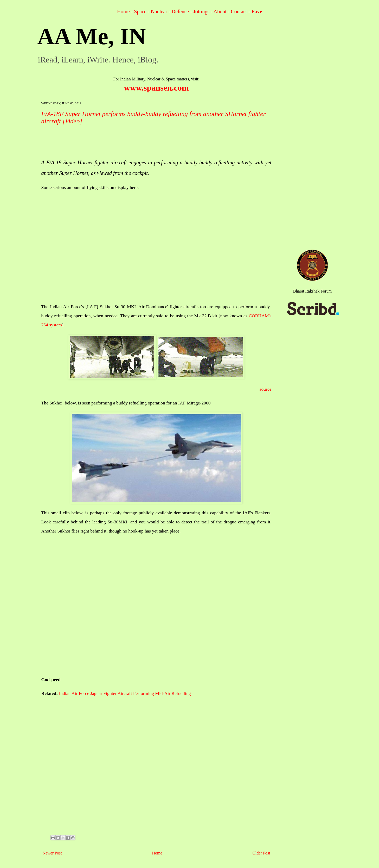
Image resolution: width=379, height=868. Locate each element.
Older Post (261, 853)
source (266, 389)
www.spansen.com (156, 88)
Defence (180, 11)
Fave (257, 11)
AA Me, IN (92, 36)
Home (123, 11)
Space (140, 11)
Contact (239, 11)
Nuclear (159, 11)
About (220, 11)
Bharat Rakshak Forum (312, 291)
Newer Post (52, 853)
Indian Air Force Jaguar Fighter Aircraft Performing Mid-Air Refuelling (125, 693)
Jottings (201, 11)
